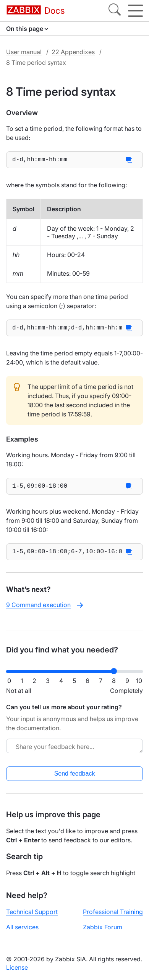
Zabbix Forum (103, 927)
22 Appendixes (73, 52)
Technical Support (32, 912)
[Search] (115, 11)
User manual (24, 52)
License (17, 967)
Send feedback (75, 774)
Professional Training (113, 912)
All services (22, 927)
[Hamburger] (135, 11)
